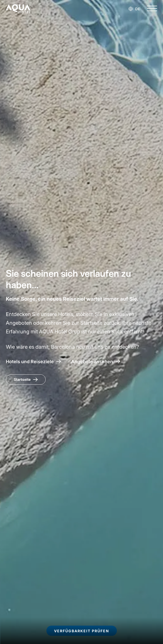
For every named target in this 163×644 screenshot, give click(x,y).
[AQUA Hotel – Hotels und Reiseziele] (33, 362)
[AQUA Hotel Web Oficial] (18, 9)
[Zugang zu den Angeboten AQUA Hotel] (96, 362)
